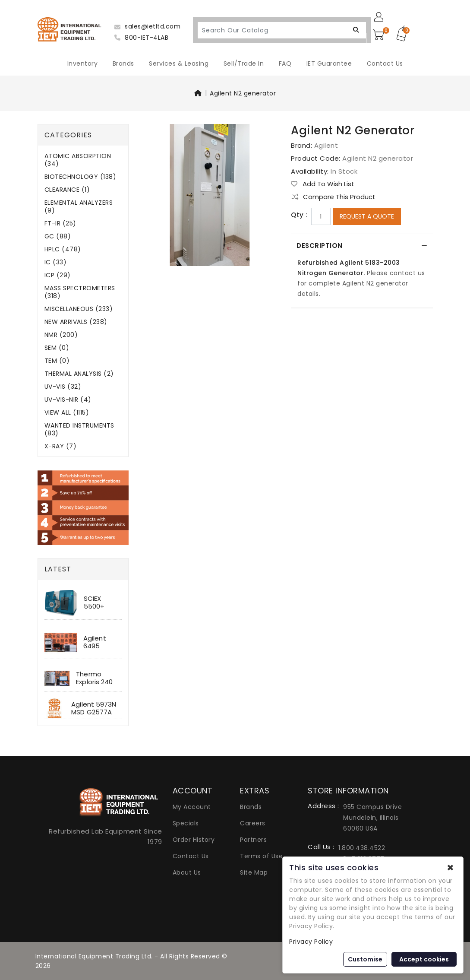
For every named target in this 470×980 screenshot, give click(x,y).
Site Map (254, 872)
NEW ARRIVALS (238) (76, 322)
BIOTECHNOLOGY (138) (80, 177)
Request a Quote (367, 216)
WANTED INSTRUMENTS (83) (79, 430)
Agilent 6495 (95, 642)
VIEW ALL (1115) (67, 413)
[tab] (362, 246)
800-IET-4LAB (141, 38)
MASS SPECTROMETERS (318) (80, 292)
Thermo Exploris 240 (94, 678)
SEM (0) (57, 348)
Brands (123, 63)
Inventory (83, 63)
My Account (192, 807)
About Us (187, 872)
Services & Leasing (179, 63)
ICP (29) (58, 275)
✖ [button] (450, 868)
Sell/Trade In (244, 63)
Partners (253, 840)
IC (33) (56, 262)
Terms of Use (261, 856)
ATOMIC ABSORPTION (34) (78, 160)
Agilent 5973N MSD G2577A (94, 708)
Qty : (299, 215)
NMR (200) (61, 335)
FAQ (285, 63)
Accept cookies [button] (424, 959)
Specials (186, 823)
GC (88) (58, 236)
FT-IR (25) (60, 224)
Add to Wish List (323, 184)
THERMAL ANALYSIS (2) (79, 374)
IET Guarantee (329, 63)
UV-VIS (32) (63, 387)
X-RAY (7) (61, 446)
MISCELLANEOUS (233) (79, 309)
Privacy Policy (311, 942)
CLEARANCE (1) (67, 190)
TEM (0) (57, 361)
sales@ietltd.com (147, 26)
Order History (194, 840)
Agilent (326, 145)
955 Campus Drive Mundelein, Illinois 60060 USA (372, 818)
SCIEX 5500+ (94, 602)
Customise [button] (365, 959)
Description (321, 246)
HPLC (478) (63, 249)
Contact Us (385, 63)
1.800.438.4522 (362, 848)
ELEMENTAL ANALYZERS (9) (79, 207)
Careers (253, 823)
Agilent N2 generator (243, 93)
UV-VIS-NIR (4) (68, 400)
